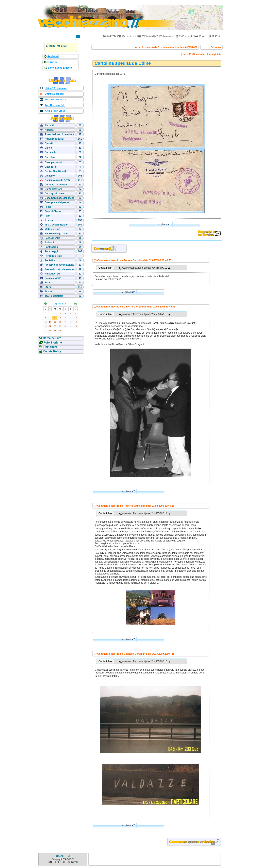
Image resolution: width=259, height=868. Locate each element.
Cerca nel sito (52, 338)
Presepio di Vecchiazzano (59, 265)
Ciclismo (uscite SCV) (57, 180)
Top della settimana (56, 100)
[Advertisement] (61, 387)
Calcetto (49, 143)
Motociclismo (53, 229)
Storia (48, 287)
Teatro (48, 291)
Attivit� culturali (54, 139)
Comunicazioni (53, 189)
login (52, 46)
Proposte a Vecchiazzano (59, 269)
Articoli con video (55, 111)
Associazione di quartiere (59, 134)
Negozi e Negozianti (56, 234)
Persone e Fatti (53, 256)
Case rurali (51, 167)
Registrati (53, 56)
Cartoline (50, 157)
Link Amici (50, 347)
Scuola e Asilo (53, 278)
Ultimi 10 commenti (56, 88)
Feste (48, 207)
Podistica (50, 260)
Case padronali (53, 162)
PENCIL (60, 856)
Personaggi (51, 251)
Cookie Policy (52, 351)
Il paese (49, 220)
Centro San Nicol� (56, 171)
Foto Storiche (52, 343)
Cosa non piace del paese (60, 198)
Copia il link (105, 268)
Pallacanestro (53, 238)
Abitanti (49, 126)
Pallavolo (50, 243)
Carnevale (50, 152)
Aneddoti (50, 130)
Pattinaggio (51, 247)
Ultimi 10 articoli (54, 94)
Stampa (49, 283)
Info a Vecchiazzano (56, 225)
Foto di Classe (53, 211)
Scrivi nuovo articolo (59, 68)
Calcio (48, 148)
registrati (62, 46)
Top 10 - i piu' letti (55, 105)
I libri (48, 216)
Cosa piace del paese (57, 202)
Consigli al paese (55, 194)
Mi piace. (164, 224)
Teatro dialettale (54, 296)
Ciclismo (50, 176)
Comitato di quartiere (57, 185)
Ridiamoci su (52, 274)
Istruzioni (53, 62)
